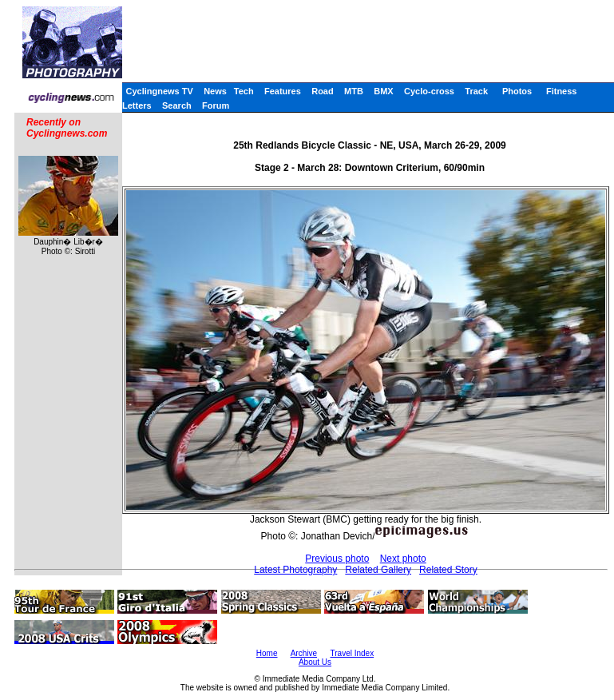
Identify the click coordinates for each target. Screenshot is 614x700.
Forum (216, 105)
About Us (315, 662)
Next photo (403, 559)
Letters (137, 105)
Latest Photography (295, 570)
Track (476, 91)
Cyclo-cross (429, 91)
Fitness (562, 91)
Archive (304, 653)
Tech (244, 91)
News (215, 91)
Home (267, 653)
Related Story (448, 570)
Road (323, 91)
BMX (383, 91)
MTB (354, 91)
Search (177, 105)
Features (283, 91)
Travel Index (353, 653)
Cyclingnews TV (159, 91)
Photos (517, 91)
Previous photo (337, 559)
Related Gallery (378, 570)
